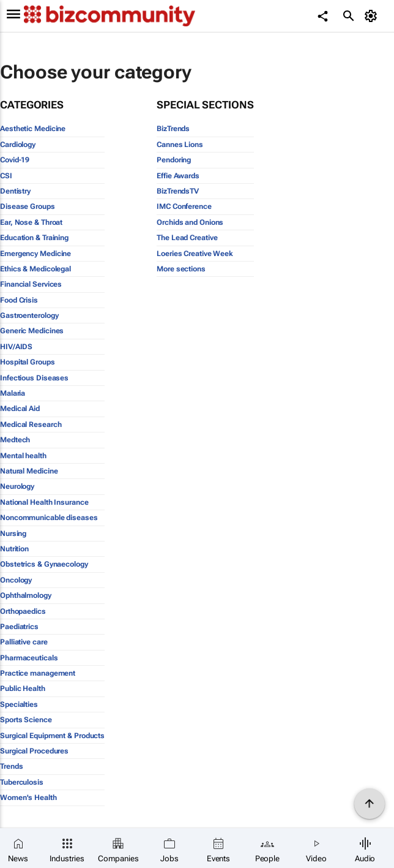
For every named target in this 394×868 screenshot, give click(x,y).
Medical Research (31, 425)
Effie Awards (178, 176)
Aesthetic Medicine (33, 129)
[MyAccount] (373, 16)
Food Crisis (19, 300)
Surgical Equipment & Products (52, 736)
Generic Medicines (32, 331)
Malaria (13, 393)
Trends (11, 766)
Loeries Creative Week (195, 254)
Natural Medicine (29, 471)
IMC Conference (184, 206)
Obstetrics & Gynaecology (44, 564)
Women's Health (28, 798)
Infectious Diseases (34, 378)
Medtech (15, 440)
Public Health (23, 689)
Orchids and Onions (190, 222)
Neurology (17, 486)
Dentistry (15, 191)
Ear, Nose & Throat (31, 222)
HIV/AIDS (16, 347)
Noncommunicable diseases (49, 518)
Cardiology (18, 145)
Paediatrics (19, 627)
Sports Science (26, 720)
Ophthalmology (26, 595)
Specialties (19, 704)
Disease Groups (28, 206)
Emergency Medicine (35, 254)
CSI (6, 176)
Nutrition (14, 549)
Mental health (23, 456)
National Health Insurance (44, 502)
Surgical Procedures (34, 751)
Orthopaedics (23, 611)
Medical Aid (20, 409)
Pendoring (174, 160)
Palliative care (24, 642)
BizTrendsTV (178, 191)
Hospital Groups (28, 362)
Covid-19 (15, 160)
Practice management (38, 673)
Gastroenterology (29, 315)
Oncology (16, 580)
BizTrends (173, 129)
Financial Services (31, 284)
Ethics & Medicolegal (35, 269)
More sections (181, 269)
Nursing (13, 534)
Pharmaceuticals (29, 658)
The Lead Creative (187, 238)
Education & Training (34, 238)
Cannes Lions (180, 145)
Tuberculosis (22, 782)
